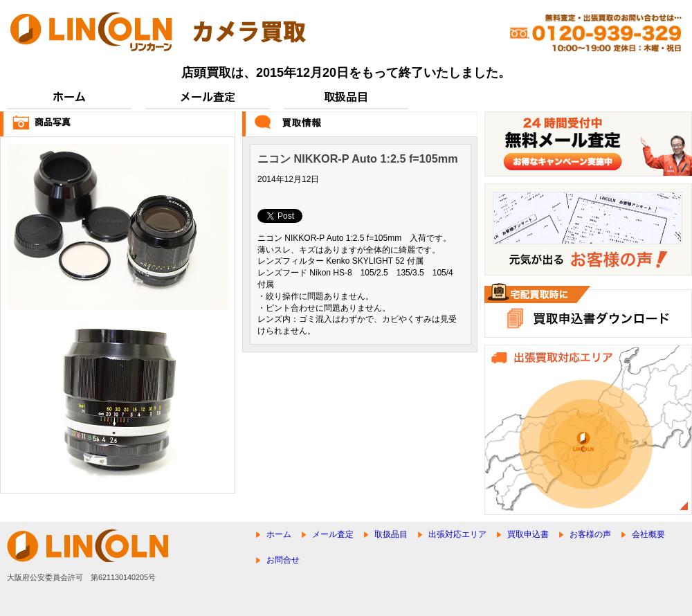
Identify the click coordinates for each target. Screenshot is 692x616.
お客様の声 (590, 534)
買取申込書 (528, 534)
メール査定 (333, 534)
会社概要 (648, 534)
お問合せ (283, 560)
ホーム (279, 534)
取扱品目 (391, 534)
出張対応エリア (457, 534)
